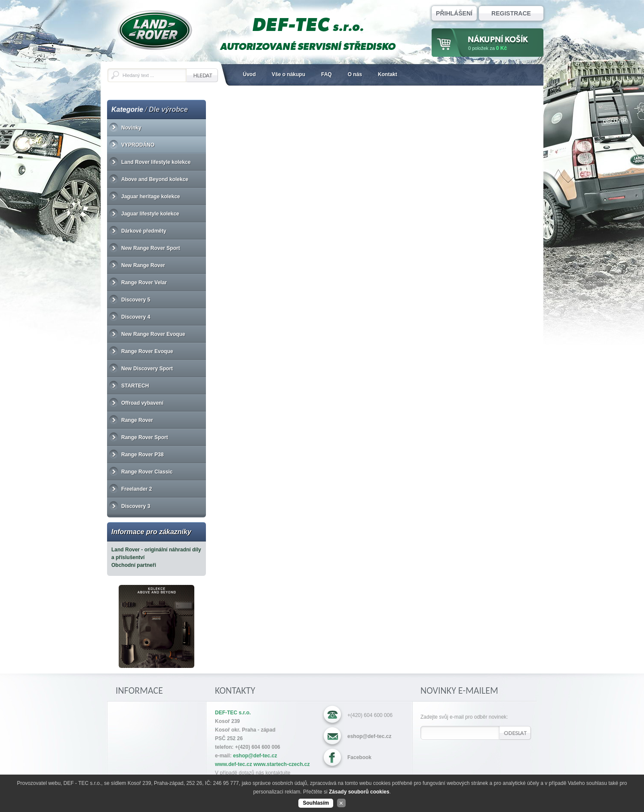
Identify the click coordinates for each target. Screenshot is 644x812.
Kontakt (388, 74)
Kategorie (127, 109)
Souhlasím (316, 803)
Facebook (359, 757)
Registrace (511, 13)
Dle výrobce (168, 109)
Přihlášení (454, 13)
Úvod (249, 74)
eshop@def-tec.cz (369, 736)
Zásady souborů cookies (359, 792)
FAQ (327, 74)
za (488, 48)
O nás (355, 74)
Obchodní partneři (134, 565)
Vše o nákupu (288, 74)
